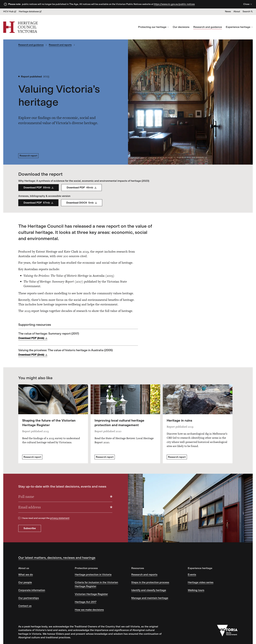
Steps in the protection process (150, 582)
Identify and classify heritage (149, 590)
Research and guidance (208, 27)
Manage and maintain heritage (150, 598)
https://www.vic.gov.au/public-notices (174, 4)
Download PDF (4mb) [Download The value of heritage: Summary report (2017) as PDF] (33, 338)
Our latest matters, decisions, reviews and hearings (57, 558)
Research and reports (60, 45)
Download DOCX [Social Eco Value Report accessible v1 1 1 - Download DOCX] (82, 203)
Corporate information (32, 590)
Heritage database (30, 11)
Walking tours (196, 590)
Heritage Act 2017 (86, 602)
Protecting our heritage (153, 27)
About (237, 11)
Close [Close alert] (248, 4)
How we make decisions (89, 610)
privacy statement (60, 518)
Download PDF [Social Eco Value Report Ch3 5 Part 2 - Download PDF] (82, 188)
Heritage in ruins (179, 420)
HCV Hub (10, 11)
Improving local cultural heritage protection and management (119, 423)
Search (248, 11)
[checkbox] (19, 518)
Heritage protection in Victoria (93, 574)
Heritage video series (201, 582)
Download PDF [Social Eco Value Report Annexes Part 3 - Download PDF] (38, 203)
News (228, 11)
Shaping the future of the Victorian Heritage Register (49, 423)
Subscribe (30, 528)
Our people (25, 582)
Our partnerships (29, 598)
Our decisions (181, 27)
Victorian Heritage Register (91, 594)
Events (192, 574)
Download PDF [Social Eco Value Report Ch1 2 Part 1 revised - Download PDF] (39, 188)
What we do (26, 574)
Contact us (25, 606)
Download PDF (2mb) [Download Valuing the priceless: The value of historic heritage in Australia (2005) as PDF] (33, 355)
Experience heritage (239, 27)
